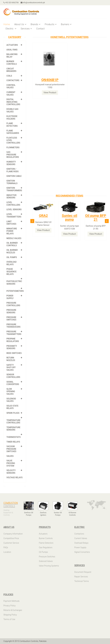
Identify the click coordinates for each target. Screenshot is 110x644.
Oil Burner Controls (12, 244)
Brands (36, 24)
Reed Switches (14, 353)
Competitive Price (11, 538)
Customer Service (11, 543)
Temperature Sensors (13, 429)
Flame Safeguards (13, 132)
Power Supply (10, 297)
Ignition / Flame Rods (12, 170)
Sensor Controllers (13, 376)
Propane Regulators (13, 340)
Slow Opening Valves (11, 391)
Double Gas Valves (12, 110)
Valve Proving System (11, 463)
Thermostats (14, 437)
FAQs (6, 547)
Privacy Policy (9, 606)
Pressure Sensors (11, 311)
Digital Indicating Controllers (13, 102)
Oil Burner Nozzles (12, 251)
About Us (20, 24)
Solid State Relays (12, 407)
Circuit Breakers (11, 70)
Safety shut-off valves (11, 367)
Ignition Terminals (12, 182)
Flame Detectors (12, 125)
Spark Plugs (13, 413)
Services (26, 29)
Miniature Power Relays (12, 231)
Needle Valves (14, 238)
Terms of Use (9, 619)
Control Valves (11, 86)
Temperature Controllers (13, 422)
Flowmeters (13, 148)
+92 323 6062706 (11, 3)
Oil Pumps (12, 257)
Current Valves (11, 94)
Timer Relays (13, 442)
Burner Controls (12, 63)
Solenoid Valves (11, 400)
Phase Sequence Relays (11, 272)
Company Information (13, 534)
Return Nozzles (11, 359)
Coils (9, 76)
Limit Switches (11, 223)
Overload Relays (11, 263)
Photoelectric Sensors (14, 283)
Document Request (83, 572)
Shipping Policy (10, 615)
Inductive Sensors (12, 196)
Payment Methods (11, 601)
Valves (10, 456)
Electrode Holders (12, 118)
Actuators (12, 45)
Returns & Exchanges (13, 610)
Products (51, 24)
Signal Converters (13, 383)
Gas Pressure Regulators (13, 155)
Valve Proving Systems (49, 566)
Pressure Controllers (13, 304)
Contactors (13, 80)
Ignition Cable (14, 176)
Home (7, 24)
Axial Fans (12, 50)
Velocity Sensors (11, 472)
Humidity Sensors (11, 163)
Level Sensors (14, 209)
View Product (50, 93)
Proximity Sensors (12, 347)
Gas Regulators (46, 547)
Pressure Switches (11, 319)
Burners (66, 24)
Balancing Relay (12, 56)
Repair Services (81, 577)
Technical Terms (82, 581)
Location (7, 552)
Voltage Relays (14, 478)
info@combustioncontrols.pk (33, 3)
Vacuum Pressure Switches (11, 449)
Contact (40, 29)
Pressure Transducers (13, 326)
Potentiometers (15, 291)
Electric (11, 29)
